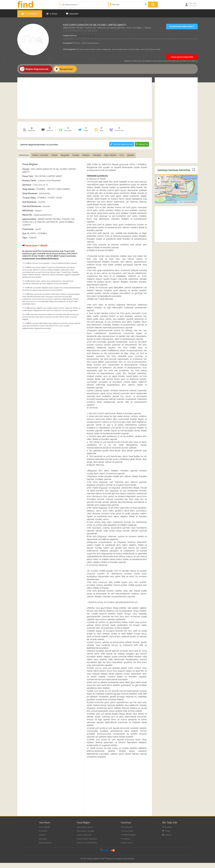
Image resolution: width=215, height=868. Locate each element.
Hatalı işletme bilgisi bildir (182, 56)
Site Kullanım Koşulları (86, 836)
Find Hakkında (126, 832)
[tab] (71, 130)
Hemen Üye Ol (127, 848)
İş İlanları (52, 13)
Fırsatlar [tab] (84, 154)
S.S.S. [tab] (138, 154)
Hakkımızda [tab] (25, 154)
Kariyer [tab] (60, 154)
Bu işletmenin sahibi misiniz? (182, 26)
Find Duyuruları (127, 836)
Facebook (167, 832)
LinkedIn (167, 840)
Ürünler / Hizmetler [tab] (43, 154)
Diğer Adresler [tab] (125, 154)
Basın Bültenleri (45, 848)
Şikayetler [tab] (72, 154)
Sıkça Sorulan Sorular (85, 832)
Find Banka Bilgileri (128, 840)
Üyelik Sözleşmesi (84, 840)
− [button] (159, 182)
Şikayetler (72, 13)
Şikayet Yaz (142, 143)
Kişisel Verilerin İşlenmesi (87, 844)
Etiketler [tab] (23, 160)
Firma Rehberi (30, 13)
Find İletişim (126, 844)
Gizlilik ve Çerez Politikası (87, 848)
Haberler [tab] (96, 154)
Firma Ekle (43, 836)
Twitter (166, 836)
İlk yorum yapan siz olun (121, 143)
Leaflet (180, 201)
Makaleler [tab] (109, 154)
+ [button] (159, 178)
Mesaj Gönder (64, 68)
